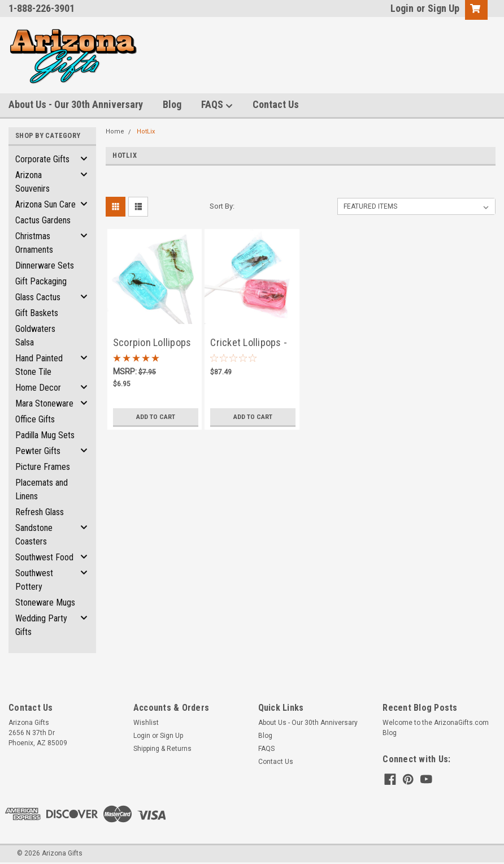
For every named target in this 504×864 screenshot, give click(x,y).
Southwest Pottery (34, 580)
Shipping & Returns (162, 749)
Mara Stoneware (44, 403)
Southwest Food (44, 557)
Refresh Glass (40, 512)
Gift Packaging (41, 281)
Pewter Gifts (38, 451)
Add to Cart (156, 417)
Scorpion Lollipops (152, 342)
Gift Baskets (37, 313)
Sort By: (222, 206)
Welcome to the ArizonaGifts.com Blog (436, 728)
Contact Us (276, 104)
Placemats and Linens (42, 489)
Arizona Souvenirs (32, 182)
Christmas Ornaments (34, 243)
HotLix (146, 131)
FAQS (217, 105)
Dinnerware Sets (45, 265)
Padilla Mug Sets (45, 435)
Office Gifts (35, 419)
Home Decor (38, 388)
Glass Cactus (38, 297)
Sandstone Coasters (34, 535)
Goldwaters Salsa (35, 336)
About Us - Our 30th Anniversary (76, 104)
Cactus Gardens (43, 220)
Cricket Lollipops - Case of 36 (249, 344)
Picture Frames (43, 467)
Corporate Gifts (42, 159)
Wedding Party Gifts (41, 625)
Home (115, 131)
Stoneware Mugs (45, 602)
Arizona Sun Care (45, 204)
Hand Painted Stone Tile (39, 365)
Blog (172, 104)
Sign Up (444, 8)
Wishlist (146, 723)
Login (402, 8)
